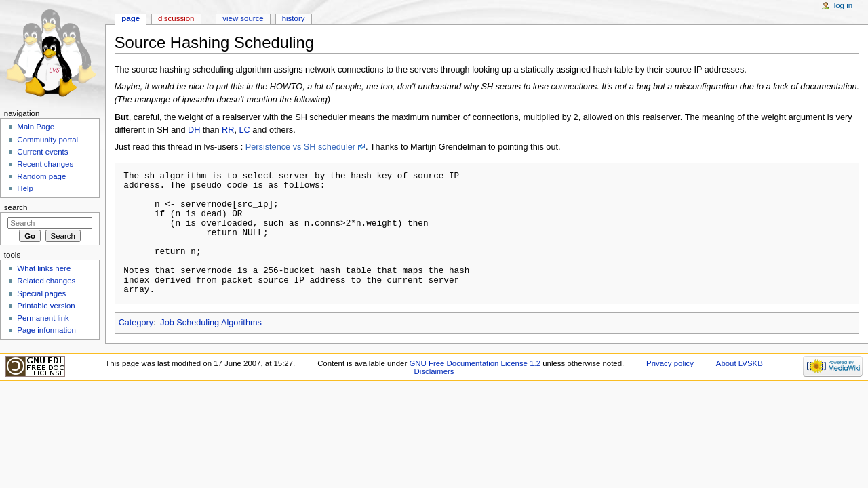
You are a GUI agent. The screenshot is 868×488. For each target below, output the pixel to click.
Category (136, 323)
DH (194, 130)
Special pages (41, 293)
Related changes (46, 281)
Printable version (46, 306)
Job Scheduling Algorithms (211, 323)
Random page (41, 176)
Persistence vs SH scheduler (300, 147)
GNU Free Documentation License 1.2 (475, 363)
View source (243, 18)
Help (25, 188)
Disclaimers (434, 371)
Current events (42, 152)
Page (131, 18)
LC (244, 130)
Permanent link (43, 318)
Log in (843, 5)
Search (16, 207)
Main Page (36, 127)
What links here (44, 268)
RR (228, 130)
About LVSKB (739, 363)
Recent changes (45, 164)
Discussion (176, 18)
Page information (46, 330)
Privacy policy (670, 363)
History (294, 18)
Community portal (47, 140)
